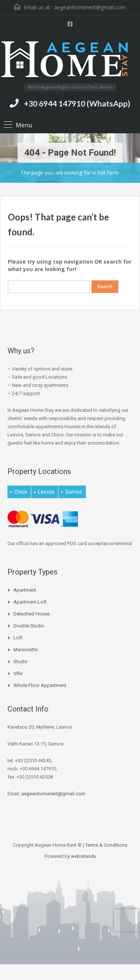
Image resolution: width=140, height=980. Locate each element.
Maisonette (26, 650)
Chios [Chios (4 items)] (21, 492)
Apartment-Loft (30, 602)
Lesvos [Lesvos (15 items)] (46, 492)
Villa (18, 673)
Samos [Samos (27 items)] (74, 492)
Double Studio (29, 626)
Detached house (32, 614)
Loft (18, 638)
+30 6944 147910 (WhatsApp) (77, 103)
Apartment (25, 590)
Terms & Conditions (106, 845)
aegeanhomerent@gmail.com (90, 7)
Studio (21, 661)
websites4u (83, 856)
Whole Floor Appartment (40, 685)
